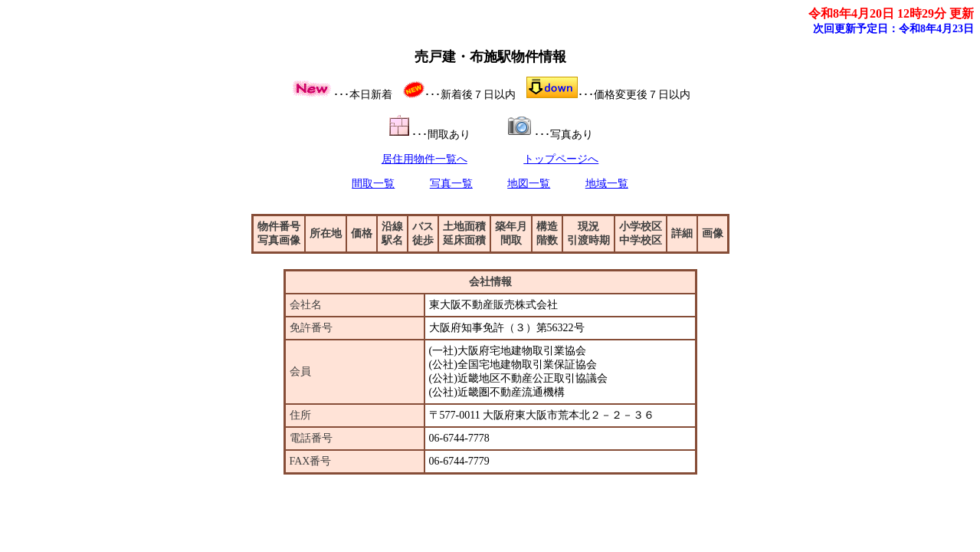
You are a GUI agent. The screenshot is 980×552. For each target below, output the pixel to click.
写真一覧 (451, 184)
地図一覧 (529, 184)
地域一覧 (607, 184)
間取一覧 (373, 184)
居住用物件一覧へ (424, 159)
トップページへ (561, 159)
